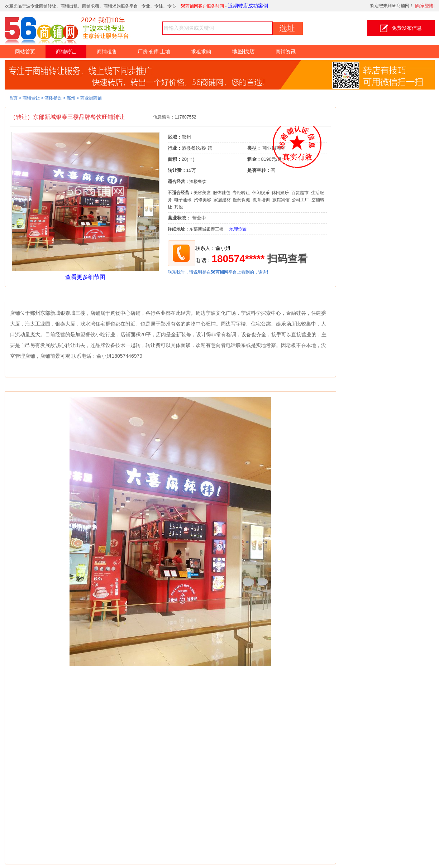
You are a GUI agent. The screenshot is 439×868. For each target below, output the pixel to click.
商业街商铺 (91, 98)
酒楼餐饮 (53, 98)
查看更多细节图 (85, 277)
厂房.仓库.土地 (154, 52)
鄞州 (71, 98)
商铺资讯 (286, 52)
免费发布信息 (401, 28)
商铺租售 (107, 52)
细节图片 (19, 386)
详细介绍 (19, 296)
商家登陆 (425, 6)
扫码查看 (287, 259)
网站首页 (25, 52)
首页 (13, 98)
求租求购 (201, 52)
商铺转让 (66, 52)
